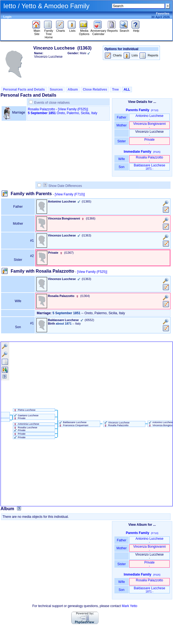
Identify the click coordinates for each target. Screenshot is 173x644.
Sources (56, 89)
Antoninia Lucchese (26, 424)
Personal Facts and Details (24, 89)
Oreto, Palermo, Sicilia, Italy (77, 113)
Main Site (37, 31)
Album (73, 89)
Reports (113, 29)
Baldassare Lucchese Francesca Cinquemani (73, 424)
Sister (122, 141)
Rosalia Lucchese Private (25, 429)
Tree (115, 89)
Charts (61, 29)
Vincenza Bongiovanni (150, 125)
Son (122, 167)
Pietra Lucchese (24, 410)
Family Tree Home (49, 33)
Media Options (84, 31)
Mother (122, 125)
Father (121, 117)
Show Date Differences (63, 186)
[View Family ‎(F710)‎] (70, 194)
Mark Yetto (130, 606)
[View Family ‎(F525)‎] (92, 272)
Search (124, 29)
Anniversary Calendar (98, 31)
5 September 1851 (42, 113)
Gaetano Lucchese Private (26, 417)
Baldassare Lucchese (150, 167)
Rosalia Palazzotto (41, 109)
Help (136, 29)
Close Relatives (95, 89)
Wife (122, 159)
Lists (72, 29)
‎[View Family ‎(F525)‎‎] (73, 109)
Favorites (163, 13)
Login (7, 17)
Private (149, 141)
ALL (127, 89)
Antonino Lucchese (149, 117)
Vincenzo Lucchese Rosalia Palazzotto (116, 424)
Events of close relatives (52, 103)
